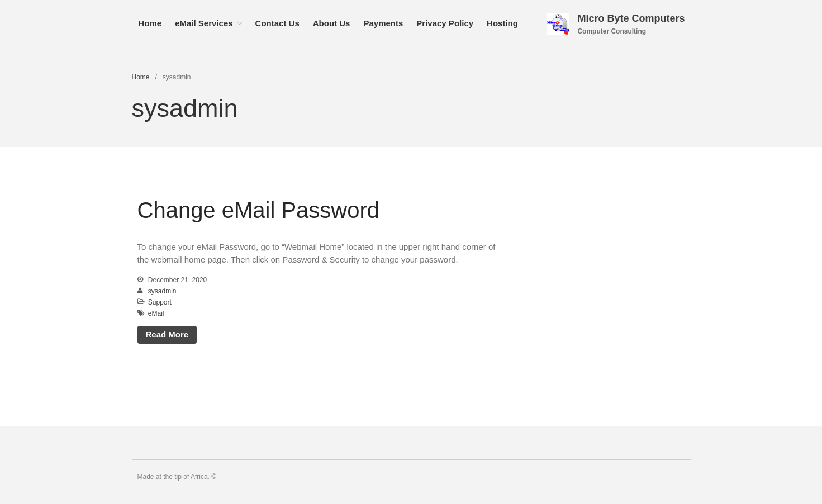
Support (160, 302)
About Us (332, 23)
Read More (167, 334)
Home (150, 23)
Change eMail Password (259, 210)
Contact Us (277, 23)
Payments (383, 23)
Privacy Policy (445, 23)
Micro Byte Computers (631, 18)
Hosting (502, 23)
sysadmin (162, 291)
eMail (156, 313)
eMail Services (204, 23)
